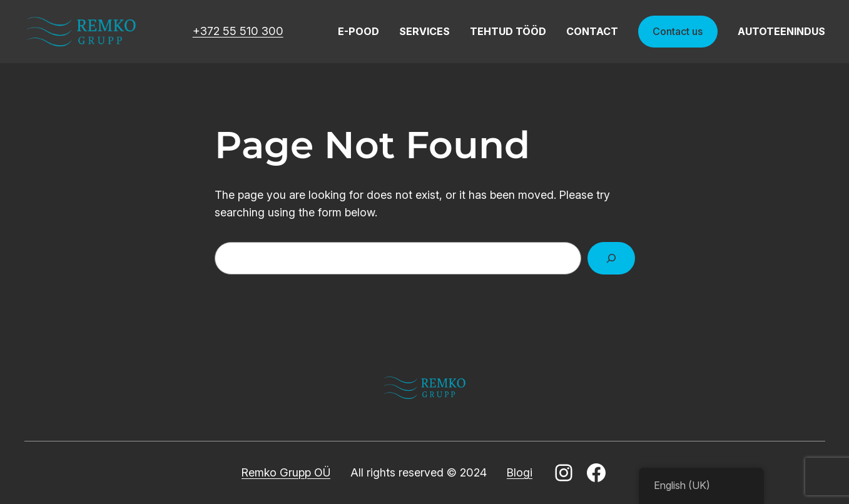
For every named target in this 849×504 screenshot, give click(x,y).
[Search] (611, 258)
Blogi (520, 472)
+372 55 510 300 (238, 31)
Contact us (678, 31)
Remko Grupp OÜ (286, 472)
